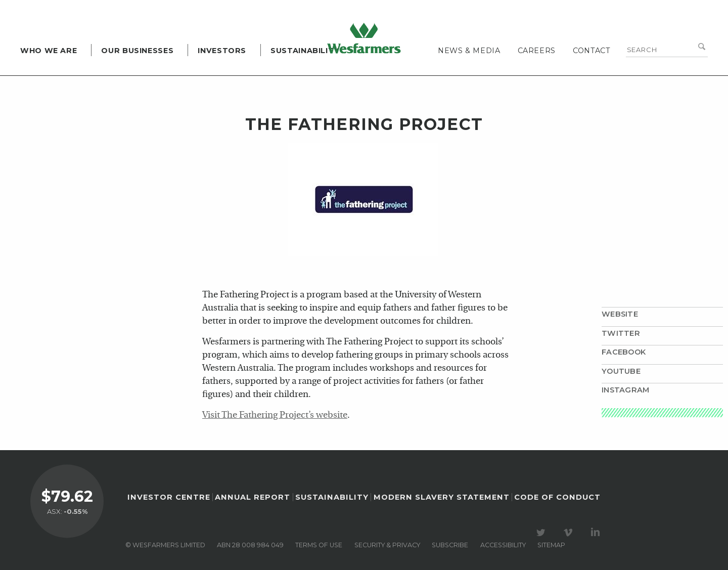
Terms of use (319, 545)
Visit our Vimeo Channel (570, 533)
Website (620, 314)
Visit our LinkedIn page (597, 533)
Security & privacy (387, 545)
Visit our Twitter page (542, 533)
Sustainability (305, 51)
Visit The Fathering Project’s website (275, 415)
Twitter (621, 333)
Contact (591, 51)
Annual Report (253, 497)
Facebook (624, 352)
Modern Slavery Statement (442, 497)
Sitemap (551, 545)
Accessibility (503, 545)
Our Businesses (137, 51)
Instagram (625, 390)
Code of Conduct (557, 497)
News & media (469, 51)
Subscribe (450, 545)
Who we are (49, 51)
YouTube (621, 371)
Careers (537, 51)
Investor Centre (169, 497)
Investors (222, 51)
